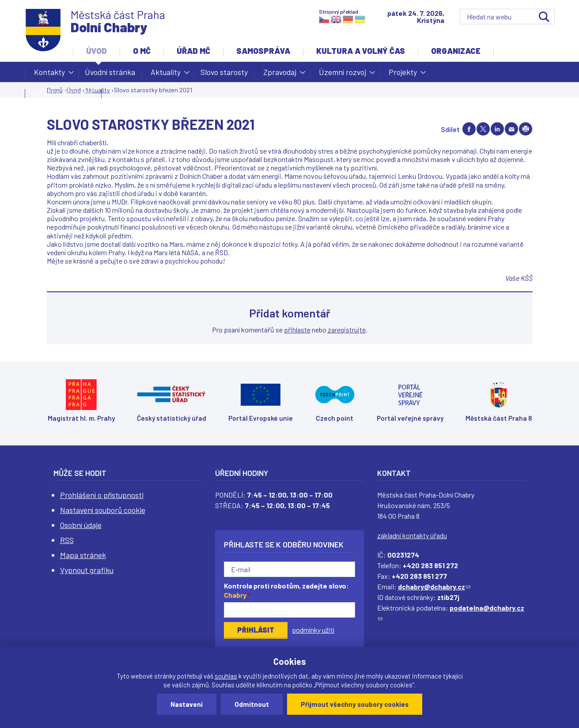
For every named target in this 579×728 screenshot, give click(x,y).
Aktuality (166, 75)
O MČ (142, 51)
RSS (67, 540)
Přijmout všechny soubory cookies (355, 704)
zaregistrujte (347, 330)
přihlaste (297, 330)
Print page (526, 129)
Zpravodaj (280, 75)
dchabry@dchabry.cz (434, 587)
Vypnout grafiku (87, 570)
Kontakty (49, 75)
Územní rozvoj (342, 75)
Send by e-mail (511, 129)
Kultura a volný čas (361, 51)
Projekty (403, 75)
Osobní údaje (81, 525)
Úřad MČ (193, 51)
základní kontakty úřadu (412, 535)
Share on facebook (469, 129)
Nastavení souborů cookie (103, 510)
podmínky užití (313, 630)
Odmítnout (252, 704)
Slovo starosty (224, 72)
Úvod (96, 51)
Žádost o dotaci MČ (63, 92)
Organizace (456, 51)
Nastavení (187, 704)
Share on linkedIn (497, 129)
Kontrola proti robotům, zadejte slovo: (286, 590)
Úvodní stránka (110, 72)
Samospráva (263, 51)
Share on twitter (483, 129)
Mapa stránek (83, 555)
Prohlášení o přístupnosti (102, 495)
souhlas (226, 676)
